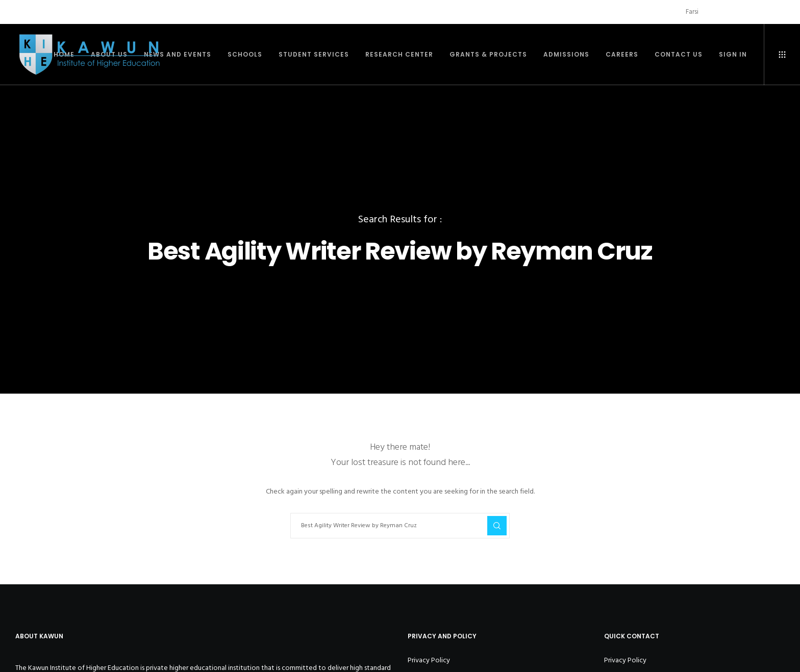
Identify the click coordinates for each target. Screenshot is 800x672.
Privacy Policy (429, 660)
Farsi (692, 12)
